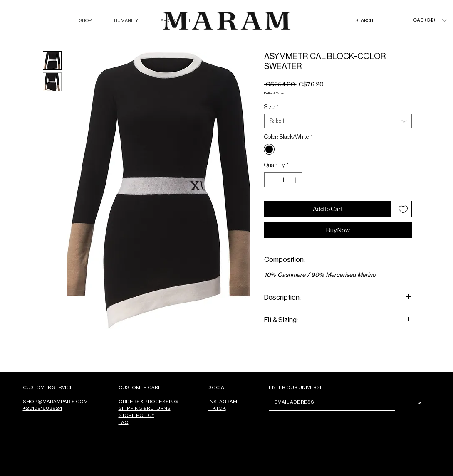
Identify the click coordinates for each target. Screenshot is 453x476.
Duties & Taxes (274, 93)
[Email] (330, 402)
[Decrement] (271, 180)
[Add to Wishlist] (403, 209)
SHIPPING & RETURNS (145, 408)
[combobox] (338, 121)
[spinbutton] (283, 180)
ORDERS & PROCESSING (148, 401)
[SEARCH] (373, 21)
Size (271, 107)
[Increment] (296, 180)
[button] (85, 21)
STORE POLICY (136, 415)
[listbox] (429, 20)
